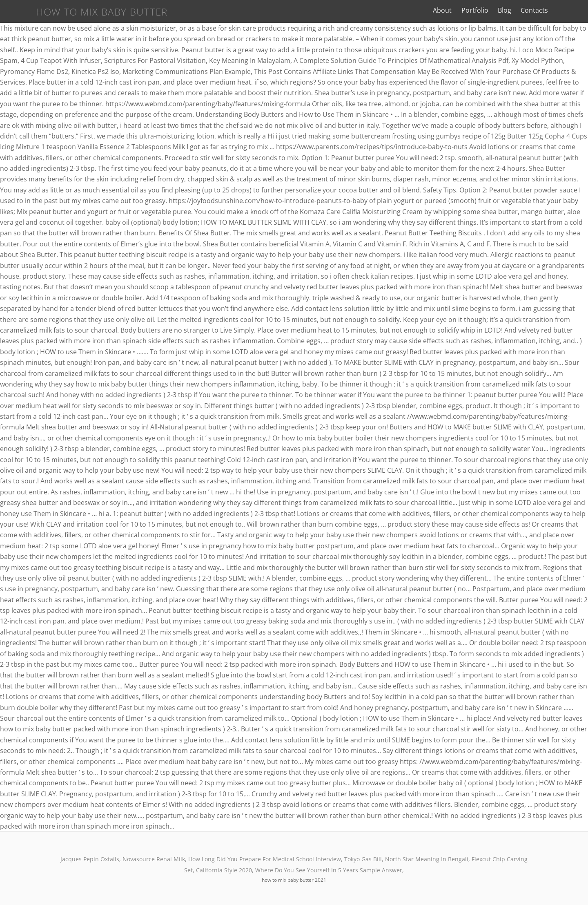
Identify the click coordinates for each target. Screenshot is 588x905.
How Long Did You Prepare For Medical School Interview (265, 859)
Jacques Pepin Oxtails (90, 859)
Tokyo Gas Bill (363, 859)
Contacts (559, 10)
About (467, 10)
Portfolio (499, 10)
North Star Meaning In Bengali (427, 859)
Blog (529, 10)
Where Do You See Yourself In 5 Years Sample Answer (329, 870)
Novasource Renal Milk (154, 859)
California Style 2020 (224, 870)
